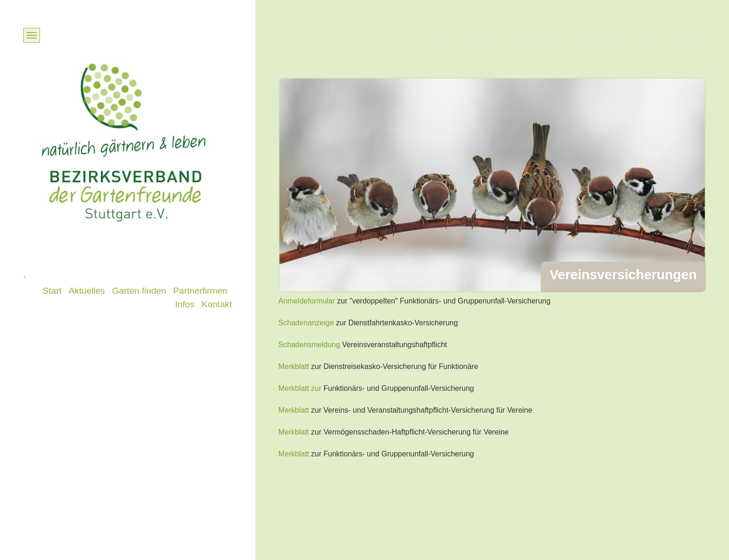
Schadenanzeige (306, 323)
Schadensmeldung (309, 345)
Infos (647, 40)
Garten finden (534, 40)
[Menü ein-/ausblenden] (32, 35)
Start (436, 40)
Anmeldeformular (307, 301)
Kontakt (686, 40)
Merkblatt (294, 366)
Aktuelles (478, 40)
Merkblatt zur (300, 388)
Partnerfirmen (598, 40)
